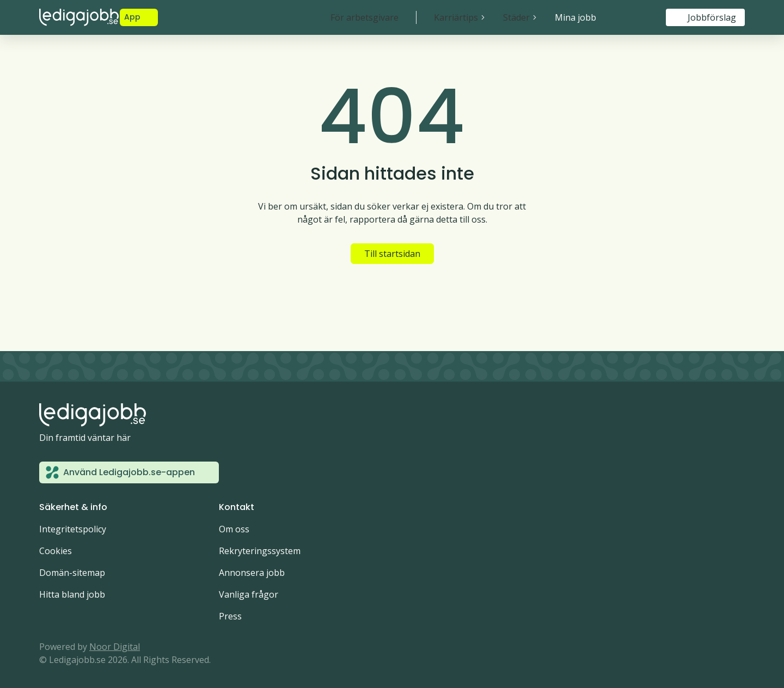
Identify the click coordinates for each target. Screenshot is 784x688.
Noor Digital (115, 647)
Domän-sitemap (72, 573)
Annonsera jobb (252, 573)
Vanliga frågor (249, 594)
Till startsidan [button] (392, 254)
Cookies (56, 551)
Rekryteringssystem (260, 551)
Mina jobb (575, 17)
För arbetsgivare (365, 17)
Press (230, 616)
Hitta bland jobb (72, 594)
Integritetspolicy (73, 529)
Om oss (234, 529)
